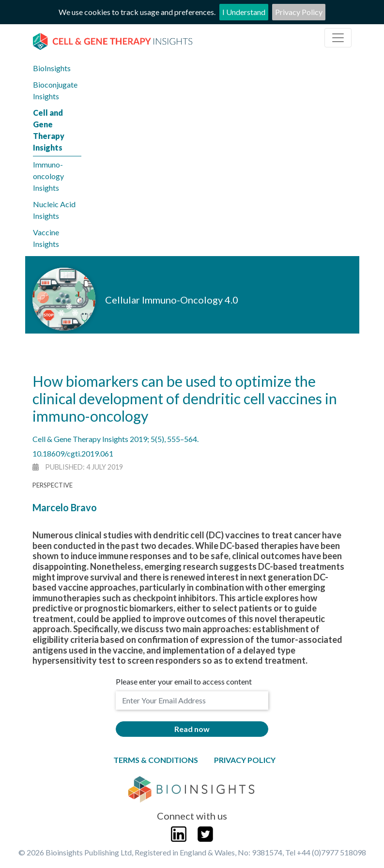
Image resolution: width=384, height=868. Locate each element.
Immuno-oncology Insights (48, 176)
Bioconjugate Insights (55, 90)
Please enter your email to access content (184, 681)
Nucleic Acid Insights (54, 210)
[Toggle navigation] (338, 38)
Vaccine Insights (46, 238)
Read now (192, 729)
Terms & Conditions (156, 760)
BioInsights (52, 68)
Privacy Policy (299, 12)
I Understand (244, 12)
